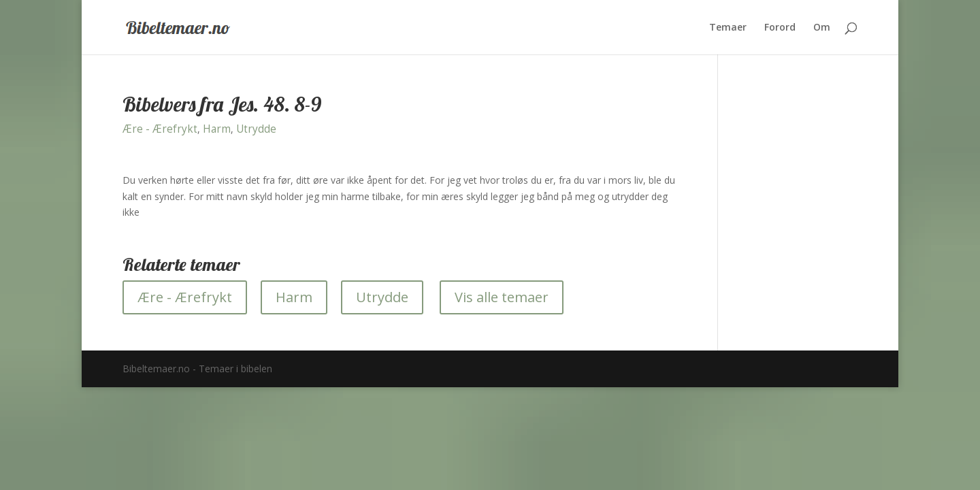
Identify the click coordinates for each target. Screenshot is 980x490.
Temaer (728, 28)
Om (822, 28)
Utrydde (256, 129)
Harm (217, 129)
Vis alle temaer (502, 297)
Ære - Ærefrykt (160, 129)
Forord (780, 28)
